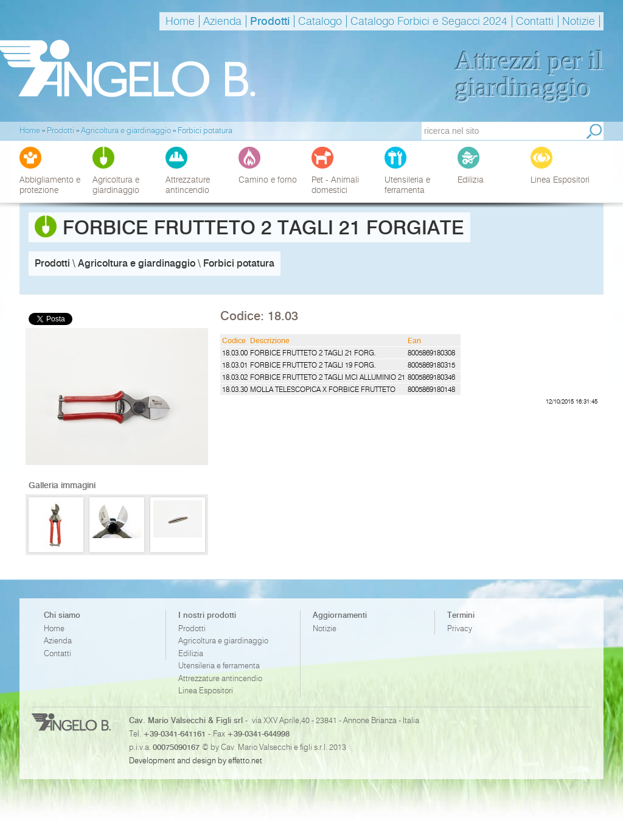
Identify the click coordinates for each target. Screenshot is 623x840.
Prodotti (270, 21)
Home (180, 21)
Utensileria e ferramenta (219, 666)
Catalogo (320, 21)
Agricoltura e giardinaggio (223, 641)
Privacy (460, 628)
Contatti (535, 21)
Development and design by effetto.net (196, 760)
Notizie (579, 21)
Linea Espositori (206, 691)
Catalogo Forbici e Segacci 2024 (429, 21)
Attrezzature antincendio (220, 678)
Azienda (222, 21)
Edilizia (191, 653)
